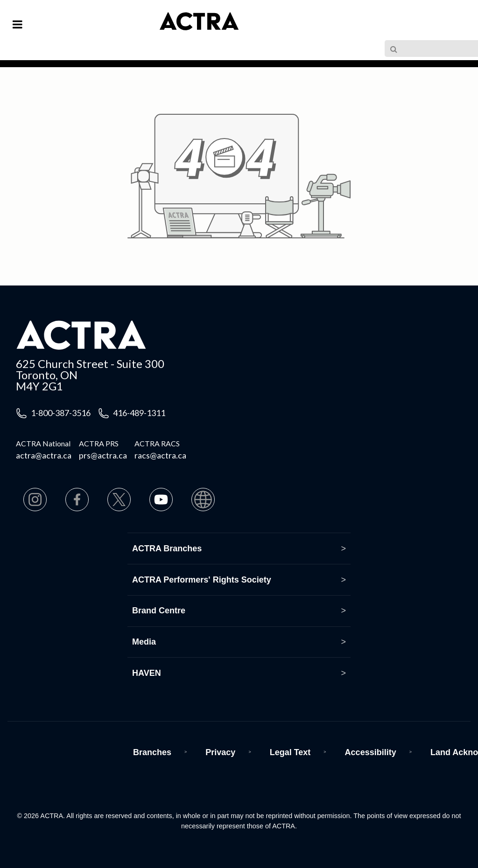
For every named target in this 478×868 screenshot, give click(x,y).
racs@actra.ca (160, 455)
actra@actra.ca (44, 455)
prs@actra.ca (103, 455)
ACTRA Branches (167, 549)
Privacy (220, 752)
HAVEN (147, 673)
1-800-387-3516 (61, 413)
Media (144, 642)
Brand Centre (159, 611)
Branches (152, 752)
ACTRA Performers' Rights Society (202, 580)
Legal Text (290, 752)
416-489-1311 (139, 413)
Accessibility (371, 752)
